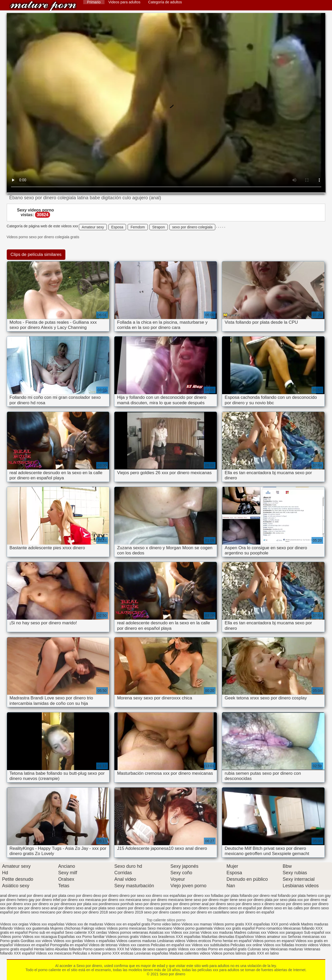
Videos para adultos (125, 2)
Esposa (117, 227)
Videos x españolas (100, 941)
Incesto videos (307, 945)
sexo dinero (219, 908)
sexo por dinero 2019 (126, 912)
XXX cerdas (98, 932)
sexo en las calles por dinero (297, 908)
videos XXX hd (117, 949)
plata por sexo (276, 900)
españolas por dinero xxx (190, 896)
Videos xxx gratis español (234, 928)
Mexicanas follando (299, 928)
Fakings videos (94, 928)
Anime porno (102, 953)
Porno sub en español (46, 932)
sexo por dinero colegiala (192, 227)
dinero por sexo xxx (135, 896)
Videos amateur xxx (271, 937)
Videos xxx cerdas (192, 949)
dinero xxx (160, 896)
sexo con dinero (196, 908)
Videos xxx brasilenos (158, 937)
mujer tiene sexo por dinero (242, 900)
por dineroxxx (65, 904)
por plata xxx (87, 904)
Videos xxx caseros (134, 945)
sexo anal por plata (91, 908)
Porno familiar (93, 937)
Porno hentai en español (232, 941)
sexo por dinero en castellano (206, 912)
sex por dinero (29, 908)
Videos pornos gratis (122, 937)
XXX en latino (268, 953)
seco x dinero (264, 904)
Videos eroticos (199, 941)
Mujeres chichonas (65, 928)
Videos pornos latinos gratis (234, 953)
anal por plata (55, 896)
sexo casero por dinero (126, 908)
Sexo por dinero (43, 6)
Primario (94, 2)
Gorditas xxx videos (37, 941)
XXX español (25, 953)
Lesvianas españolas (152, 953)
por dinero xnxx (19, 904)
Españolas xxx (70, 937)
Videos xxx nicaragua (40, 937)
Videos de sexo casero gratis (154, 949)
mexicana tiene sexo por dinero (193, 900)
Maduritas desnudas (218, 937)
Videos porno (11, 937)
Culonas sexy (258, 949)
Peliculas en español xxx (171, 945)
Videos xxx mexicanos (54, 953)
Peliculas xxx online (247, 945)
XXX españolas (258, 924)
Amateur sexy (93, 227)
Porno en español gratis (227, 949)
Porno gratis (10, 941)
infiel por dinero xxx (69, 900)
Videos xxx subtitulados (211, 945)
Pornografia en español (69, 945)
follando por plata (292, 896)
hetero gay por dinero (35, 900)
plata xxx (296, 900)
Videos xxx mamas (196, 924)
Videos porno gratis (229, 924)
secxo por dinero (289, 904)
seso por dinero (316, 904)
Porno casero (94, 949)
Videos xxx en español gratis (127, 924)
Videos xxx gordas (68, 941)
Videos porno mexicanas (126, 928)
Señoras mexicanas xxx (307, 937)
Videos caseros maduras (136, 941)
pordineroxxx (109, 904)
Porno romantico (269, 928)
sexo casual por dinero (164, 908)
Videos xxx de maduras (84, 924)
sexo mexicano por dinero (52, 912)
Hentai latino (44, 949)
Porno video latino (166, 924)
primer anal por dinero (208, 904)
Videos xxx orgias (15, 924)
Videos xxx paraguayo (285, 932)
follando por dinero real (258, 896)
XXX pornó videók (286, 924)
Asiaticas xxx (159, 932)
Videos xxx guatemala (32, 928)
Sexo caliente (76, 932)
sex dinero (8, 908)
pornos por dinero (175, 904)
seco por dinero (240, 904)
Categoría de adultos (165, 2)
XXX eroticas (123, 953)
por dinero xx (43, 904)
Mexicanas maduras (286, 949)
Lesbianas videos (172, 941)
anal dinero (9, 896)
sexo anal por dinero (58, 908)
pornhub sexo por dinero (140, 904)
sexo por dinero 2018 (91, 912)
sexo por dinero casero (162, 912)
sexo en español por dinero (251, 908)
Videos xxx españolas (47, 924)
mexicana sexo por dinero (146, 900)
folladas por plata (225, 896)
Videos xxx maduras (217, 932)
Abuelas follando (68, 949)
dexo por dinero (106, 896)
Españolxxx (245, 937)
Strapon (159, 227)
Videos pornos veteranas (128, 932)
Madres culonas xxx (250, 932)
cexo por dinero (80, 896)
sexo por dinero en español (252, 912)
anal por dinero (31, 896)
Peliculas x (81, 953)
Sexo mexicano (160, 928)
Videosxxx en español (31, 945)
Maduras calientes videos (190, 953)
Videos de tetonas (103, 945)
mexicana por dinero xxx (105, 900)
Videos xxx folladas (279, 945)
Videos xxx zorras (185, 932)
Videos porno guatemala (193, 928)
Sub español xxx (317, 932)
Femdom (138, 227)
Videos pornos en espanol (274, 941)
